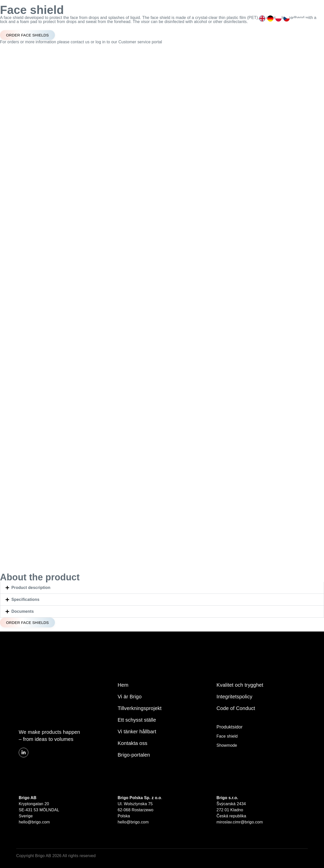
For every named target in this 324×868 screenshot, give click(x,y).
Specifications (25, 599)
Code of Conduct (236, 708)
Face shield (227, 736)
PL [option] (277, 18)
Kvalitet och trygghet (240, 685)
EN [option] (261, 18)
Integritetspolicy (234, 697)
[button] (162, 588)
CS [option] (286, 18)
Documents (23, 611)
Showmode (227, 745)
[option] (261, 18)
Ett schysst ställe (137, 720)
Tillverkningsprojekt (140, 708)
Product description (31, 588)
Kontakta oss (133, 743)
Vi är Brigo (130, 697)
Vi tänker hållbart (137, 732)
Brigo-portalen (134, 755)
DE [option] (269, 18)
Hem (123, 685)
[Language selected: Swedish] (273, 18)
